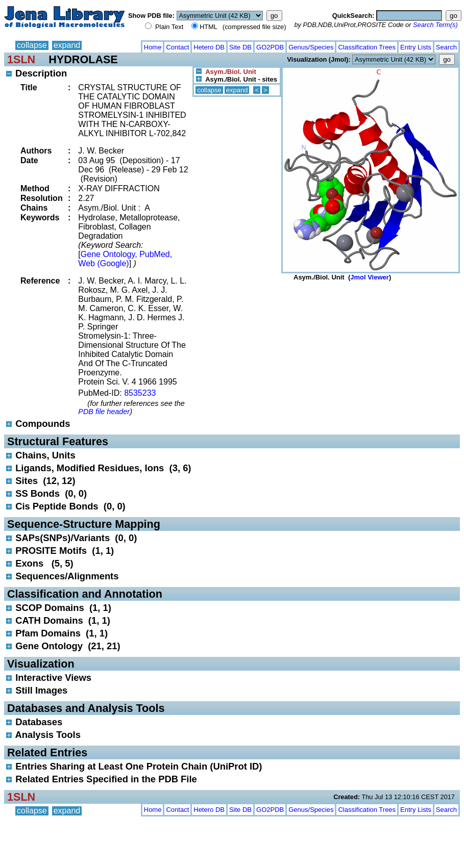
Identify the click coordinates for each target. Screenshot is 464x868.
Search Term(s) (435, 25)
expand (67, 45)
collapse (32, 45)
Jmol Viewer (370, 277)
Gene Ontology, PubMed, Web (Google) (125, 259)
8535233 (140, 393)
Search (446, 47)
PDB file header (104, 412)
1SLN (21, 59)
